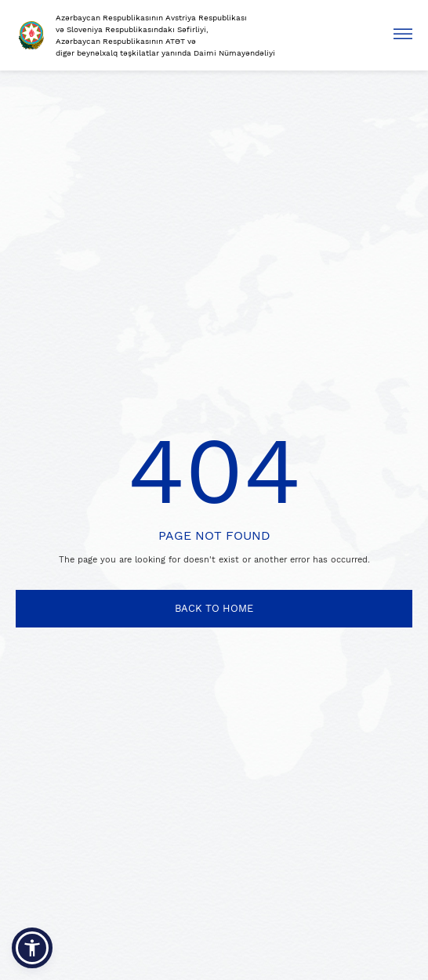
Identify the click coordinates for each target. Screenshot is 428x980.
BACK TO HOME (214, 608)
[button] (32, 948)
